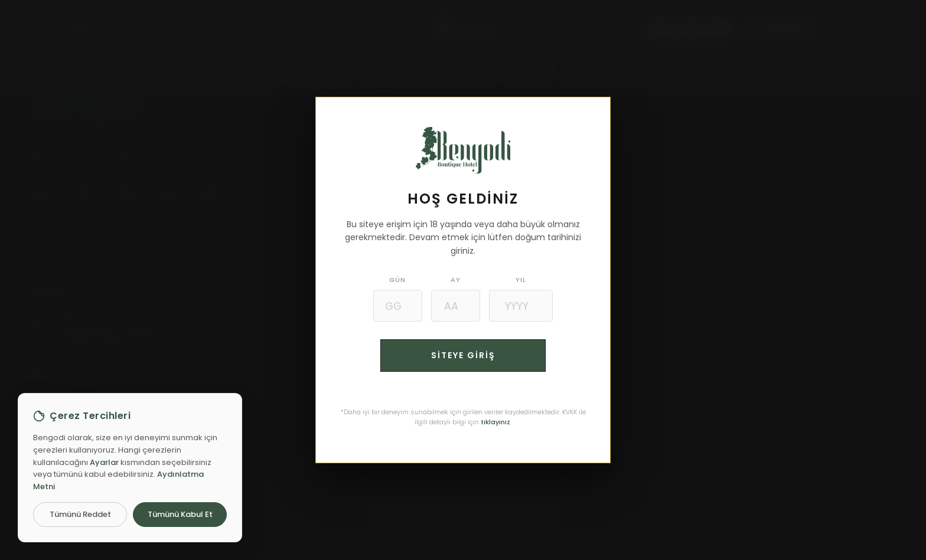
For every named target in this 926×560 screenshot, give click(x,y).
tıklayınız (495, 422)
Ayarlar (104, 462)
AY (456, 280)
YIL (522, 280)
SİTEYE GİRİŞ (463, 356)
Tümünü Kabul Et (180, 514)
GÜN (397, 280)
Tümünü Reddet (80, 514)
